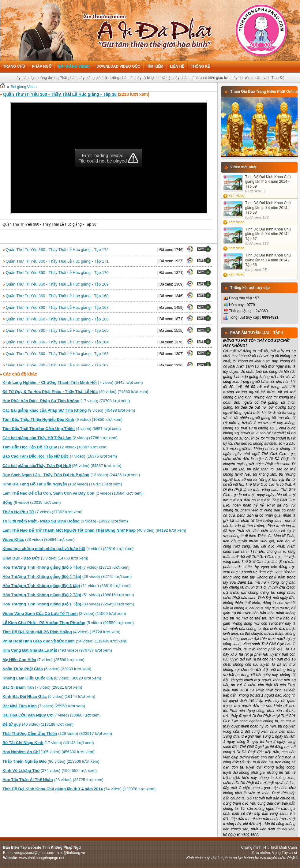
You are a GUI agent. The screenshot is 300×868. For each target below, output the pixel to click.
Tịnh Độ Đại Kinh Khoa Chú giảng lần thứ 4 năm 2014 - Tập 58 (268, 208)
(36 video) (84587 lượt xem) (62, 466)
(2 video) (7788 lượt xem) (60, 438)
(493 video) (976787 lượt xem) (57, 650)
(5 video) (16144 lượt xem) (49, 696)
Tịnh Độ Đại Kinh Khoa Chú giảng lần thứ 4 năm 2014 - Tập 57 (268, 234)
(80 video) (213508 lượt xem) (51, 761)
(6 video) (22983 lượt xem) (47, 669)
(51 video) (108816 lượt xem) (68, 595)
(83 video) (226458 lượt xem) (68, 604)
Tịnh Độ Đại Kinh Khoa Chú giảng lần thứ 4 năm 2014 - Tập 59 (268, 182)
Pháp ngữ (41, 66)
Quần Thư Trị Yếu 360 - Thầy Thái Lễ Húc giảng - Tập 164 (56, 342)
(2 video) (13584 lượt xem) (73, 493)
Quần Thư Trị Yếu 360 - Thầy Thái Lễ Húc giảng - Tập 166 (56, 319)
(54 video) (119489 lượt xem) (65, 641)
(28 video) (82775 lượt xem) (67, 576)
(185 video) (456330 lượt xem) (48, 752)
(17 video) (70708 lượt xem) (66, 401)
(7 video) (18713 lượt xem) (66, 567)
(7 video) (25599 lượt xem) (43, 660)
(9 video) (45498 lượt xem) (69, 410)
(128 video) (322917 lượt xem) (57, 733)
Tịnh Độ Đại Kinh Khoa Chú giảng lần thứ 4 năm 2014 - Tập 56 (268, 260)
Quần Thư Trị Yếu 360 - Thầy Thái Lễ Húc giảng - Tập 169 (56, 284)
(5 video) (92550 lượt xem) (68, 623)
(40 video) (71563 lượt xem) (75, 392)
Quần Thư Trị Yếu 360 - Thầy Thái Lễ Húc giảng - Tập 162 (56, 365)
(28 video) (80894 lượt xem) (39, 539)
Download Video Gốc (118, 66)
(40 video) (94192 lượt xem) (94, 530)
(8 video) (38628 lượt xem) (52, 678)
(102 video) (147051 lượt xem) (62, 484)
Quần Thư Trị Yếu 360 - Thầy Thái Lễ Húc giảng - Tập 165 (56, 330)
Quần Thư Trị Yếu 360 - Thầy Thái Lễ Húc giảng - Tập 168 (56, 296)
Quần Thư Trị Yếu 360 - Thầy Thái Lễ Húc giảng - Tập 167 (56, 307)
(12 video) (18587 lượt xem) (55, 447)
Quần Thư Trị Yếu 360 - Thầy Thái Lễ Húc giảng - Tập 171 (56, 261)
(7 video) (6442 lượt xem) (73, 382)
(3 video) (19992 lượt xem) (65, 521)
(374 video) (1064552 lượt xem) (50, 771)
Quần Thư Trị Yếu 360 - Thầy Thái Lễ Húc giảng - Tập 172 (56, 250)
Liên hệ (177, 66)
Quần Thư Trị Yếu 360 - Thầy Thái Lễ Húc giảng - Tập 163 (56, 354)
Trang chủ (14, 66)
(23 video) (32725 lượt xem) (53, 780)
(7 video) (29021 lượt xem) (42, 687)
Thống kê (200, 66)
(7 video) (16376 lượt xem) (60, 456)
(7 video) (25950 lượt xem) (44, 706)
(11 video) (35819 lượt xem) (67, 586)
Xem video (236, 196)
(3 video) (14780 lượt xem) (45, 558)
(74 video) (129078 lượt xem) (79, 789)
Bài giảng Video (74, 66)
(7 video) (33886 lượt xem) (52, 715)
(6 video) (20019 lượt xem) (32, 502)
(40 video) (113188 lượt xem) (38, 724)
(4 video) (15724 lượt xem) (61, 632)
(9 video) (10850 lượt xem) (62, 419)
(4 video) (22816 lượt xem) (68, 549)
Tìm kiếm (155, 66)
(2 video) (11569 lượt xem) (64, 614)
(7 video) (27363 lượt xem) (42, 512)
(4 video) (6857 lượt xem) (62, 429)
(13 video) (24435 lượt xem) (71, 475)
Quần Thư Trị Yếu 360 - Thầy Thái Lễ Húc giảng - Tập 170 (56, 273)
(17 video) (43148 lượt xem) (48, 743)
